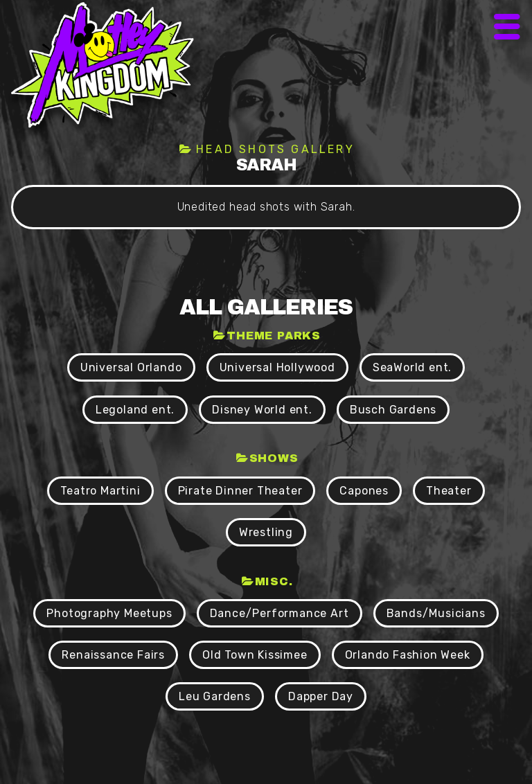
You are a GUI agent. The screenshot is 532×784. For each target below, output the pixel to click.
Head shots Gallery (275, 149)
